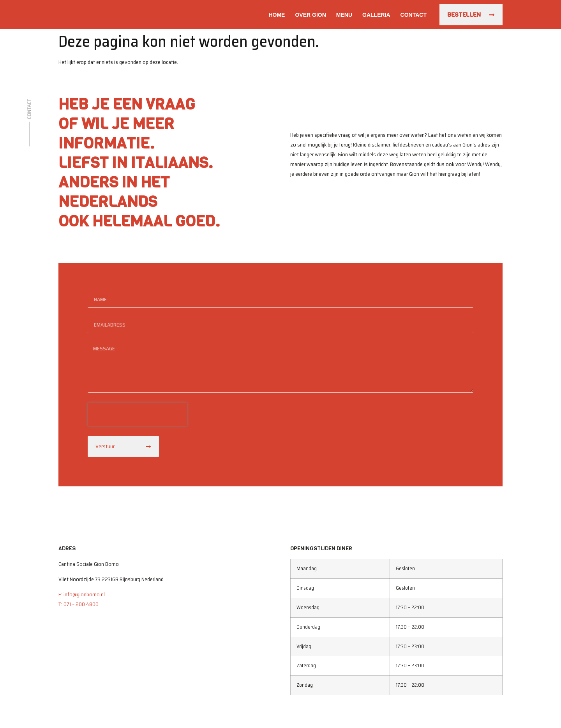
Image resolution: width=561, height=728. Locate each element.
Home (277, 15)
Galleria (376, 15)
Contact (414, 15)
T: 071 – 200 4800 (79, 604)
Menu (344, 15)
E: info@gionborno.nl (82, 594)
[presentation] (138, 414)
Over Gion (310, 15)
